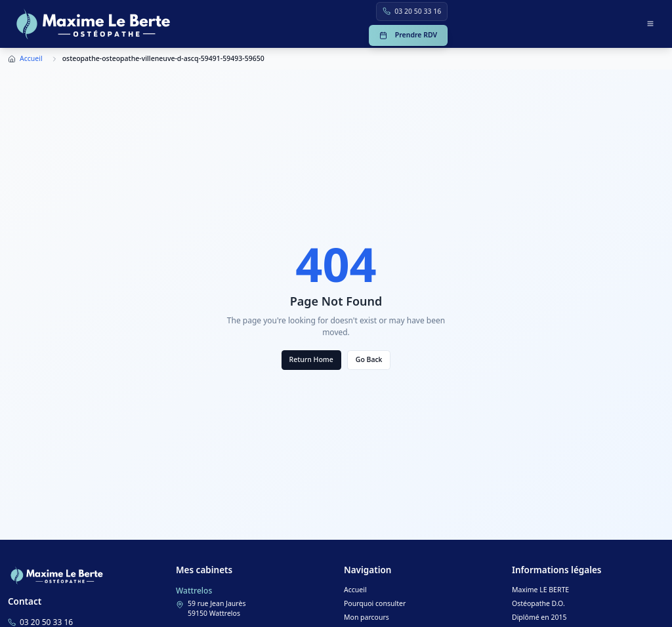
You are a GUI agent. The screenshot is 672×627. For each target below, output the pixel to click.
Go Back (369, 359)
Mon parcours (367, 617)
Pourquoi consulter (375, 603)
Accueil (31, 58)
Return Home (311, 359)
